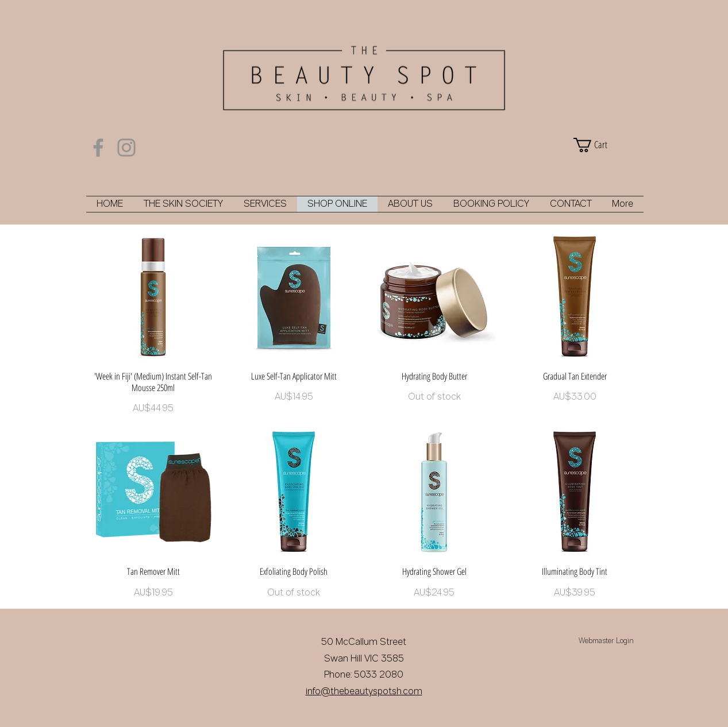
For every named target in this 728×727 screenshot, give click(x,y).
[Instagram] (126, 148)
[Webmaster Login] (606, 642)
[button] (606, 145)
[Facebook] (98, 148)
